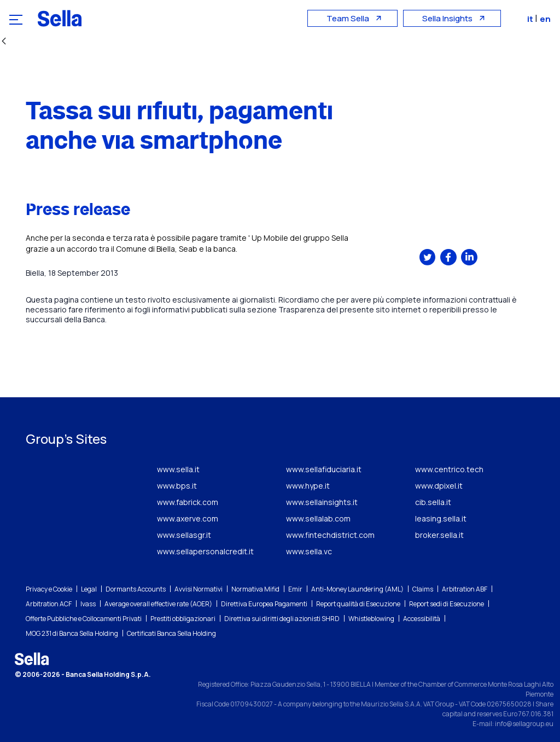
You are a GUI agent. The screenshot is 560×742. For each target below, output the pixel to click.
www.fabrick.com (188, 502)
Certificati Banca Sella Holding (171, 633)
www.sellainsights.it (322, 502)
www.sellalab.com (318, 518)
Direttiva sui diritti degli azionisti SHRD (282, 619)
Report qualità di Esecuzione (358, 604)
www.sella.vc (309, 551)
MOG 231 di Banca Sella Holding (72, 633)
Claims (423, 589)
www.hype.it (308, 486)
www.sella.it (178, 469)
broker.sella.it (439, 535)
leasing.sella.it (441, 518)
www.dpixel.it (439, 486)
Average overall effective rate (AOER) (158, 604)
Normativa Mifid (255, 589)
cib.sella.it (433, 502)
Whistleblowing (371, 619)
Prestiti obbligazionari (183, 619)
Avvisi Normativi (199, 589)
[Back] (4, 42)
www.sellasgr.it (184, 535)
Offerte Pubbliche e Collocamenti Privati (84, 619)
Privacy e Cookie (49, 589)
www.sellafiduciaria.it (324, 469)
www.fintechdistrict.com (330, 535)
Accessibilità (422, 619)
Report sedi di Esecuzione (447, 604)
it (532, 19)
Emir (295, 589)
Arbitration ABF (465, 589)
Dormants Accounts (136, 589)
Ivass (88, 604)
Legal (89, 589)
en (546, 19)
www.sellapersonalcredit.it (205, 551)
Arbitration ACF (49, 604)
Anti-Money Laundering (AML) (357, 589)
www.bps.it (177, 486)
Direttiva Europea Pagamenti (264, 604)
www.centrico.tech (449, 469)
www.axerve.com (188, 518)
